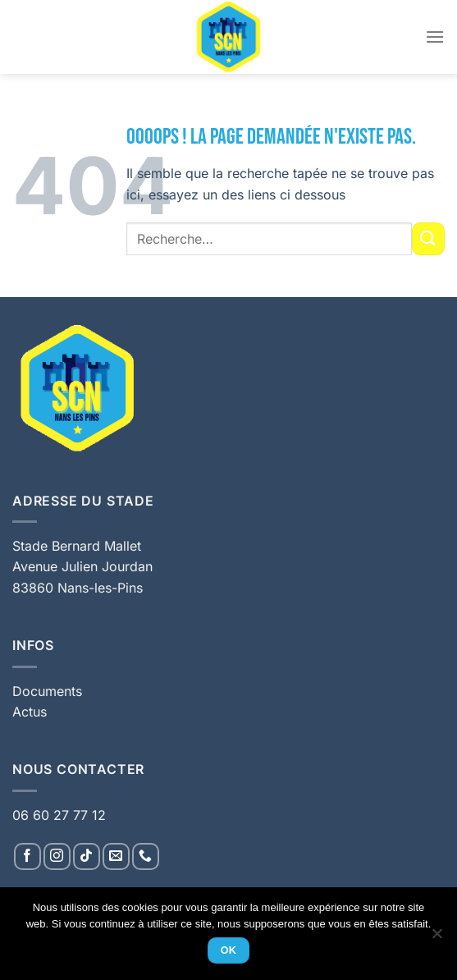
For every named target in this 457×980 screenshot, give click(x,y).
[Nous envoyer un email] (116, 856)
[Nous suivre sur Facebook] (27, 856)
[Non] (436, 938)
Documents (47, 691)
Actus (30, 712)
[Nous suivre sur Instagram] (57, 856)
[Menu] (435, 37)
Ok (229, 950)
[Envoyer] (428, 238)
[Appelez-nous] (146, 856)
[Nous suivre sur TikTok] (87, 856)
